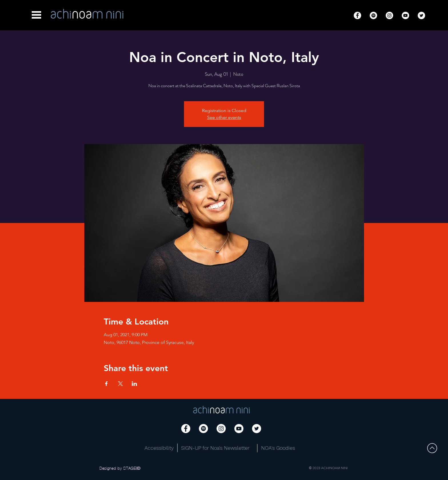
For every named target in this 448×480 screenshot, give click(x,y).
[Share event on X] (120, 384)
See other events (224, 117)
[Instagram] (389, 15)
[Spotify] (373, 15)
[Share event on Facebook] (106, 384)
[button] (36, 15)
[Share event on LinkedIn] (134, 384)
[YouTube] (405, 15)
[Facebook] (357, 15)
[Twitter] (421, 15)
